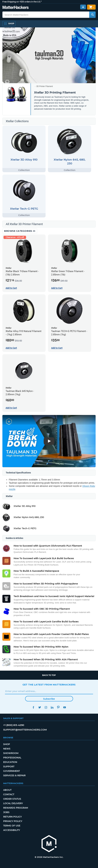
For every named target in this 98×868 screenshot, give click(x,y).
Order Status (12, 799)
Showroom (11, 753)
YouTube (65, 707)
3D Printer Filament (45, 86)
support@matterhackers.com (25, 730)
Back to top (49, 675)
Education (10, 762)
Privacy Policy (13, 821)
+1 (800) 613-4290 (14, 725)
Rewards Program (16, 808)
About (7, 790)
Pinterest (58, 707)
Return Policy (12, 817)
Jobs (6, 812)
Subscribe (49, 699)
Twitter (40, 707)
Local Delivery (13, 803)
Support (9, 767)
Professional (12, 758)
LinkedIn (52, 707)
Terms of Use (12, 826)
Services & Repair (14, 775)
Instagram (46, 707)
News (7, 749)
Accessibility (12, 830)
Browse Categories (20, 231)
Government (12, 771)
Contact (9, 794)
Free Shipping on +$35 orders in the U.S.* (22, 2)
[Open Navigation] (9, 24)
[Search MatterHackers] (92, 15)
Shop (7, 744)
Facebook (33, 707)
